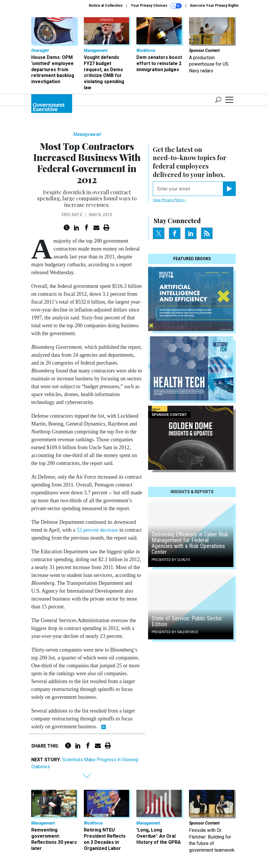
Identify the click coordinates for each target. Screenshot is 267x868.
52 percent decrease (97, 530)
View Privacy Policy (169, 200)
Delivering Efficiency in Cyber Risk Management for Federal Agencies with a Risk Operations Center (190, 543)
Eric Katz (72, 215)
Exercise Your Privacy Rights (214, 6)
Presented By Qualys (171, 560)
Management (87, 134)
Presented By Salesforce (175, 632)
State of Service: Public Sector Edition (187, 621)
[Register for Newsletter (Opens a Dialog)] (229, 189)
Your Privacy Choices (156, 6)
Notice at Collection (106, 6)
